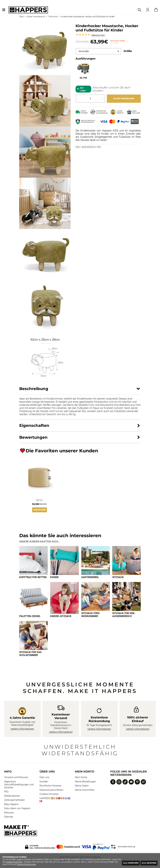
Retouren (9, 813)
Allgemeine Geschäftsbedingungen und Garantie (19, 785)
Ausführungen (86, 59)
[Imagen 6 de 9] (64, 598)
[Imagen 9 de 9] (33, 636)
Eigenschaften (34, 425)
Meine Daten (82, 786)
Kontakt (44, 782)
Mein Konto (81, 778)
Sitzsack (118, 577)
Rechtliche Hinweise (50, 786)
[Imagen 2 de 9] (64, 561)
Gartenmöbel (90, 577)
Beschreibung (34, 389)
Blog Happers (11, 805)
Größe (128, 51)
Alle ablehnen (147, 862)
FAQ (6, 792)
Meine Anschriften (85, 790)
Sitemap (9, 817)
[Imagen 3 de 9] (96, 561)
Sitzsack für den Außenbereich (123, 615)
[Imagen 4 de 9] (127, 561)
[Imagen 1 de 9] (33, 561)
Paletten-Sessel (30, 617)
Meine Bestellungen (85, 782)
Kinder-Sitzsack (61, 617)
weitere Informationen (22, 729)
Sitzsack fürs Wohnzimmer (90, 615)
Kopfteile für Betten (33, 577)
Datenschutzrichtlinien (51, 790)
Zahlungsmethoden (14, 800)
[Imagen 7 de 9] (96, 597)
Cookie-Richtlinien (24, 862)
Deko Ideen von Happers (17, 809)
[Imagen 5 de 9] (33, 598)
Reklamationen (12, 796)
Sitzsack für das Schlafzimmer (30, 654)
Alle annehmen (125, 862)
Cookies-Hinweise (49, 795)
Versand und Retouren (16, 778)
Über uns (44, 778)
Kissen (54, 577)
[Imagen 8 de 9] (127, 597)
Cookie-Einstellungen (51, 864)
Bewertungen (98, 35)
